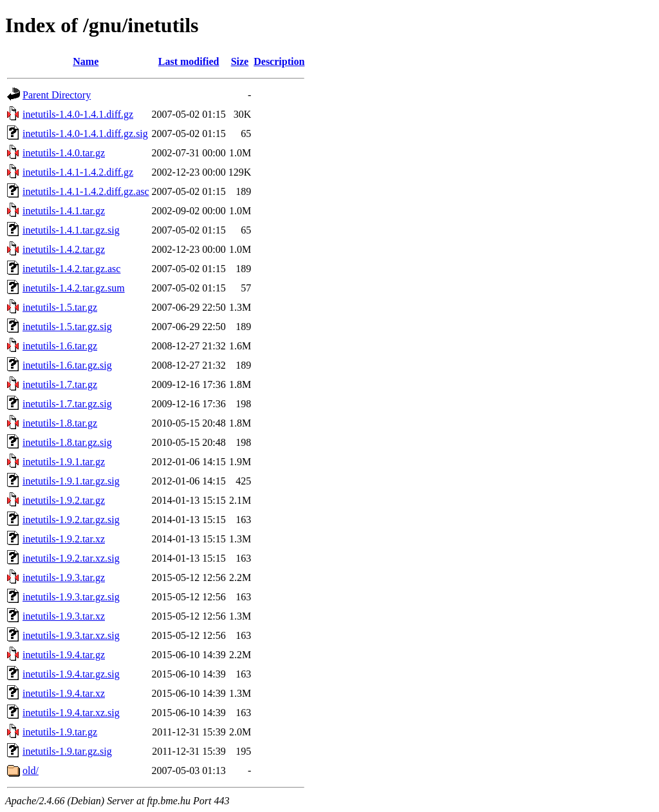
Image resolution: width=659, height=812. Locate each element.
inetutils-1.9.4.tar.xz (64, 693)
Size (240, 61)
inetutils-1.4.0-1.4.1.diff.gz (78, 114)
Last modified (189, 61)
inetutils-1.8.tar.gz (60, 423)
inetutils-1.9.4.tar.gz (64, 655)
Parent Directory (57, 95)
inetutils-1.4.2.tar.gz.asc (71, 269)
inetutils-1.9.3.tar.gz (64, 577)
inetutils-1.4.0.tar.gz (64, 153)
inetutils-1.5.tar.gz (60, 307)
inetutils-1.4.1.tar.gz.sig (71, 230)
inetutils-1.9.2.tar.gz (64, 500)
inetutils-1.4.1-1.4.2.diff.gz (78, 172)
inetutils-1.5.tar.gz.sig (67, 327)
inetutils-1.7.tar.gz (60, 384)
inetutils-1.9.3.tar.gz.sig (71, 597)
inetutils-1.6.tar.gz (60, 346)
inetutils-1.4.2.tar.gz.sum (74, 288)
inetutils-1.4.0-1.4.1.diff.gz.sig (85, 134)
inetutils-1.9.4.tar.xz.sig (71, 713)
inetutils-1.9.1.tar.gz (64, 462)
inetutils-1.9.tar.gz (60, 732)
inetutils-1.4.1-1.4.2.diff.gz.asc (86, 191)
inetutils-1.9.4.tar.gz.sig (71, 674)
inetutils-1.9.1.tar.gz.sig (71, 481)
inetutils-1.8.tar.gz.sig (67, 442)
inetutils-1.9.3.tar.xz (64, 616)
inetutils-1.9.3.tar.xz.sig (71, 635)
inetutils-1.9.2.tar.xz (64, 539)
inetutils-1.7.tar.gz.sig (67, 404)
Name (86, 61)
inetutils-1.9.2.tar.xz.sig (71, 558)
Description (279, 61)
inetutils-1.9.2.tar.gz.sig (71, 520)
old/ (31, 770)
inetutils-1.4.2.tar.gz (64, 249)
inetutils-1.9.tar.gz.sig (67, 751)
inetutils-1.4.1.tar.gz (64, 211)
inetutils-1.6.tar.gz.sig (67, 365)
